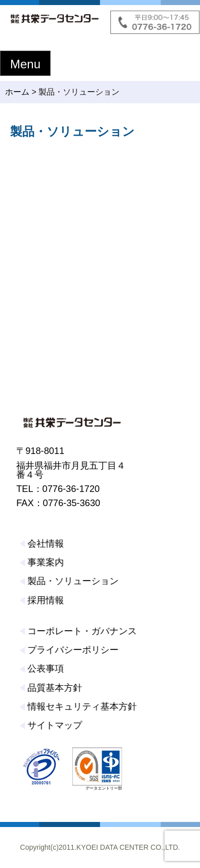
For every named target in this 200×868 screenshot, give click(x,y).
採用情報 (45, 600)
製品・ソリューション (72, 581)
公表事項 (45, 669)
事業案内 (45, 562)
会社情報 (45, 544)
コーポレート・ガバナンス (81, 631)
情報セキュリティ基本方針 (81, 707)
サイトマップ (54, 725)
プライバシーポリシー (72, 650)
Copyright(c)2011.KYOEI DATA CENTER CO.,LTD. (100, 847)
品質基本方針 (54, 688)
